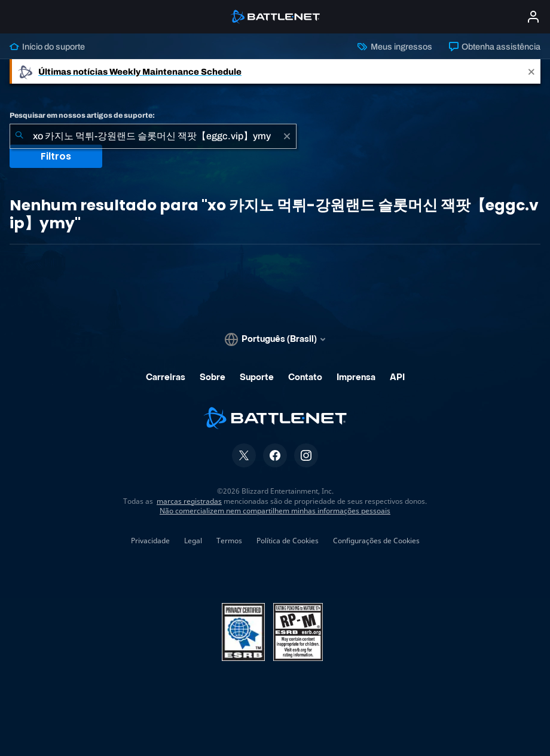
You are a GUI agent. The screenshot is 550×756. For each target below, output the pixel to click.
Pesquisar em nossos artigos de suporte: (82, 115)
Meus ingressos (395, 47)
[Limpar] (287, 136)
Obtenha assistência (495, 47)
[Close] (531, 71)
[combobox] (153, 136)
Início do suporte (47, 47)
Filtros (56, 156)
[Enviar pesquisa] (19, 136)
